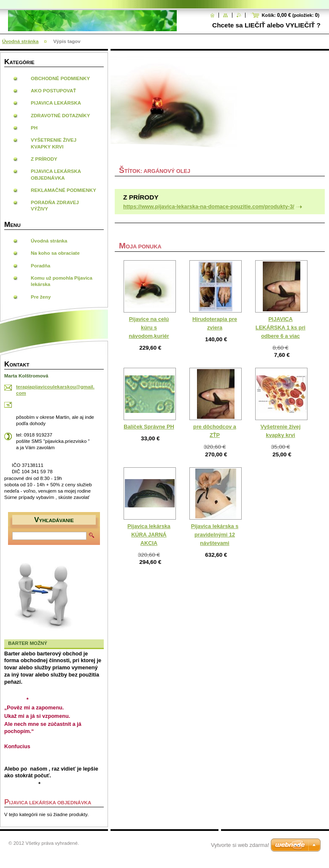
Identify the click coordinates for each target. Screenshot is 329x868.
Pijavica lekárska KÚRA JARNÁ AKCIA (149, 535)
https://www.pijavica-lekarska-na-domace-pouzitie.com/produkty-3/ (209, 206)
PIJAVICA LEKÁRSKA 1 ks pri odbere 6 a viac (280, 328)
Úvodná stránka (20, 41)
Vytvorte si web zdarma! (240, 845)
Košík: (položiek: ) (290, 15)
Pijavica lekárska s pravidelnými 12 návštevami (215, 535)
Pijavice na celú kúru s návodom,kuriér (149, 328)
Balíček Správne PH (149, 427)
